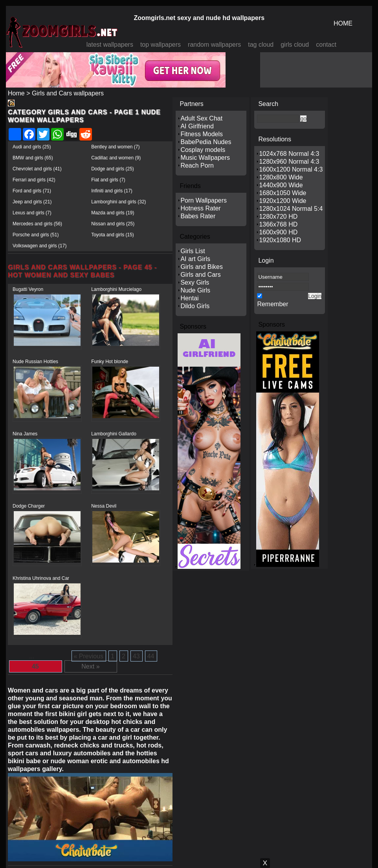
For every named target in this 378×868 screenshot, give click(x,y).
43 (136, 656)
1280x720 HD (278, 217)
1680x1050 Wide (283, 193)
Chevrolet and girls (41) (37, 169)
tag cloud (261, 45)
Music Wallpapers (205, 158)
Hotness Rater (200, 208)
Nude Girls (195, 290)
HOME (343, 23)
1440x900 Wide (281, 185)
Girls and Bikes (202, 267)
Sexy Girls (195, 282)
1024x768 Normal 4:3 (289, 154)
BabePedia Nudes (206, 142)
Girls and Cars (200, 275)
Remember (272, 304)
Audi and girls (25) (32, 147)
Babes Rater (198, 216)
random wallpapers (214, 45)
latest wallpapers (110, 45)
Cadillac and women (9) (116, 158)
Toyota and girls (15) (113, 235)
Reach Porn (197, 165)
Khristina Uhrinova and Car (41, 578)
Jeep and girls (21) (32, 202)
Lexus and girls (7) (32, 213)
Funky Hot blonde (110, 362)
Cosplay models (203, 150)
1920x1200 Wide (283, 201)
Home (16, 93)
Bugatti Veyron (28, 289)
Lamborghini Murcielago (116, 289)
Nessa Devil (104, 506)
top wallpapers (161, 45)
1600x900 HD (278, 232)
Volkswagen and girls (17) (39, 246)
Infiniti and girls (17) (112, 191)
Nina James (25, 434)
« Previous (89, 656)
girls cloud (295, 45)
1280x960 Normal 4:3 (289, 162)
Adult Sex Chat (201, 118)
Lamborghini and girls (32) (118, 202)
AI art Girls (195, 259)
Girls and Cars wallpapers (68, 93)
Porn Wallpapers (204, 200)
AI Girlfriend (197, 126)
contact (326, 45)
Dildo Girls (195, 306)
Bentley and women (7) (115, 147)
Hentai (189, 298)
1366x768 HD (278, 224)
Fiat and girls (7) (108, 180)
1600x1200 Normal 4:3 (291, 169)
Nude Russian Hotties (35, 362)
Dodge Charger (29, 506)
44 (151, 656)
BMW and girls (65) (33, 158)
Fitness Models (202, 134)
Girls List (193, 251)
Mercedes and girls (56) (37, 224)
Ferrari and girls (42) (34, 180)
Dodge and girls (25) (113, 169)
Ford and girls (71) (32, 191)
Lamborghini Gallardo (114, 434)
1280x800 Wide (281, 177)
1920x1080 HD (280, 240)
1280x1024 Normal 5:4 (291, 209)
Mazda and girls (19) (113, 213)
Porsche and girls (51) (36, 235)
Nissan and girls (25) (113, 224)
